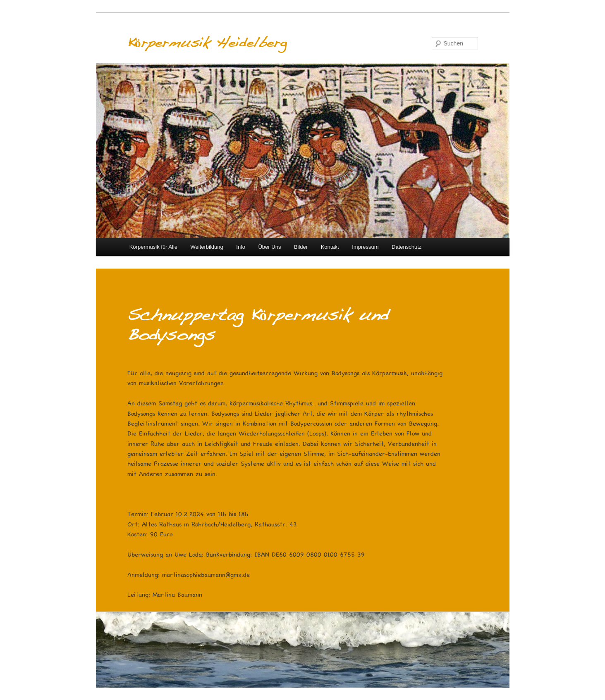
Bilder (301, 247)
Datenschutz (407, 247)
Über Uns (269, 247)
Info (241, 247)
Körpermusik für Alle (153, 247)
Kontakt (330, 247)
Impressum (365, 247)
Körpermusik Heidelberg (207, 43)
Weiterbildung (207, 247)
